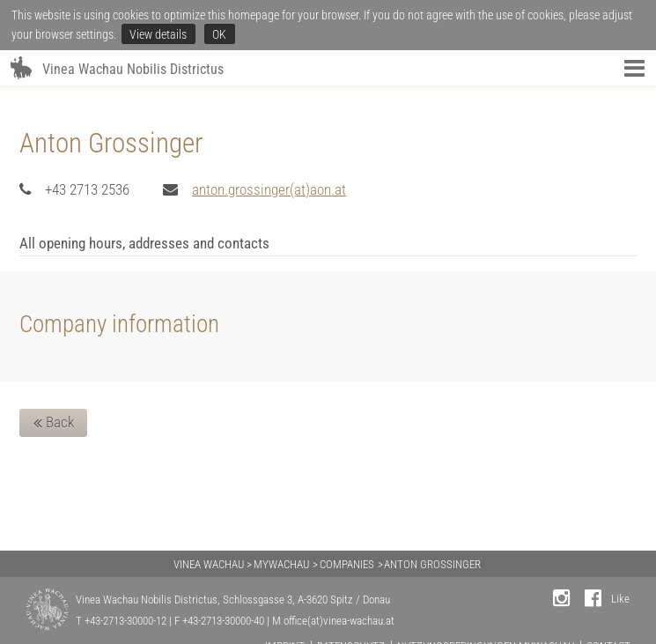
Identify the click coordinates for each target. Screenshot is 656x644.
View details (158, 34)
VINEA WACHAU (209, 564)
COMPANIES (347, 564)
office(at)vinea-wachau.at (339, 621)
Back (54, 423)
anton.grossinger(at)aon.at (269, 189)
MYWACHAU (281, 564)
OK (219, 34)
